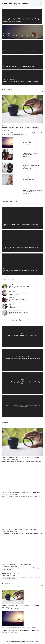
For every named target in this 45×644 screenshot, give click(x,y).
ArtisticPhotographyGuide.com (16, 4)
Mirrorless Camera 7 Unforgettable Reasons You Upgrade (20, 51)
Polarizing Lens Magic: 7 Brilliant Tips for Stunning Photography (22, 19)
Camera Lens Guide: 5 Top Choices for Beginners (16, 564)
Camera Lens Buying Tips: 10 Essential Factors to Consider (19, 529)
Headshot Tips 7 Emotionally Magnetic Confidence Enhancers (21, 81)
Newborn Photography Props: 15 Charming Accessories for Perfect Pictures (22, 406)
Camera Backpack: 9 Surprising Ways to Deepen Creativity (20, 36)
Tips (4, 222)
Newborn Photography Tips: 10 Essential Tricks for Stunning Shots (33, 191)
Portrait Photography (10, 79)
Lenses (5, 17)
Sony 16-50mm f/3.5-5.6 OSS (11, 573)
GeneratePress (35, 642)
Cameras (6, 49)
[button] (37, 4)
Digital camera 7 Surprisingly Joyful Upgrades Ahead (19, 66)
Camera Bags (7, 34)
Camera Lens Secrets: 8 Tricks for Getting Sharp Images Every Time (22, 493)
